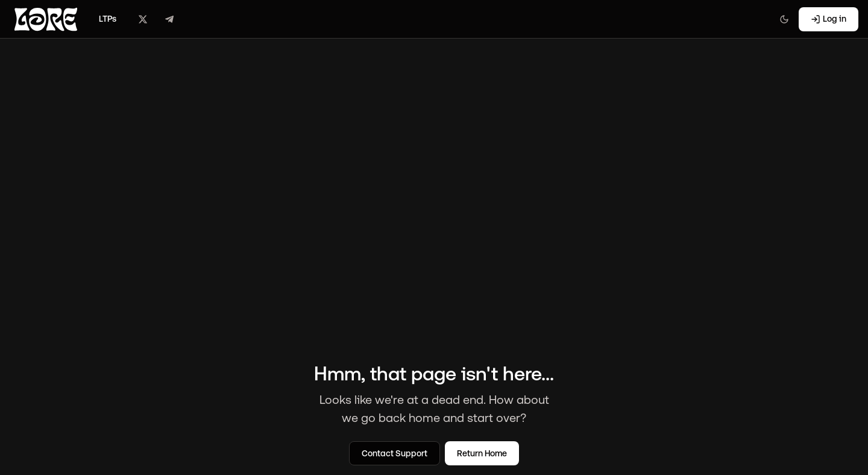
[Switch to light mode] (784, 19)
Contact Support (395, 453)
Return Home (482, 453)
